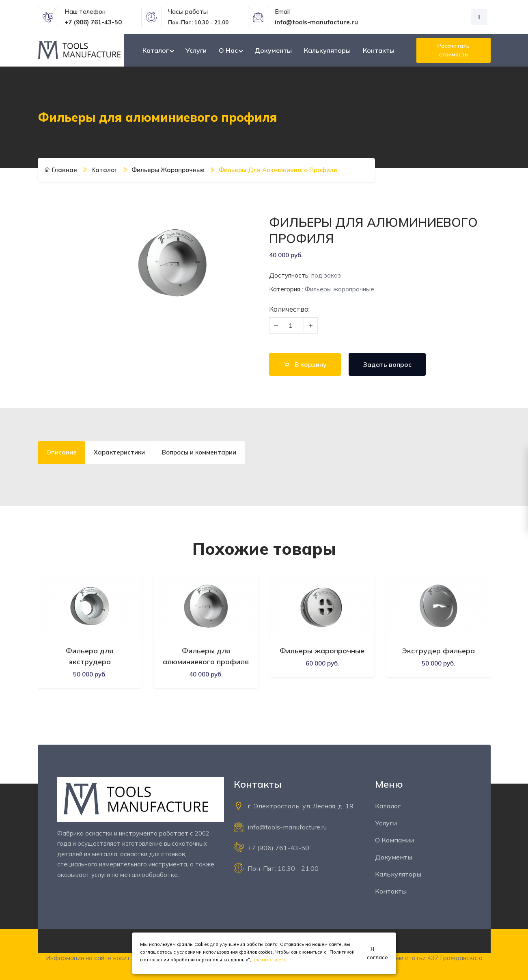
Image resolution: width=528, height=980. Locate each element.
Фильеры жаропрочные (168, 170)
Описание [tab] (61, 452)
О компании (394, 840)
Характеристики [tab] (119, 452)
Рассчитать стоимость (454, 50)
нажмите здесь (269, 960)
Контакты (379, 50)
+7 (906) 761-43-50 (278, 848)
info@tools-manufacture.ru (287, 827)
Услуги (196, 50)
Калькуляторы (327, 50)
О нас (228, 50)
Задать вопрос (387, 364)
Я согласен (377, 953)
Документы (273, 50)
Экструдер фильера (439, 651)
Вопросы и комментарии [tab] (199, 452)
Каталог (156, 50)
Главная (61, 170)
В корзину (305, 364)
